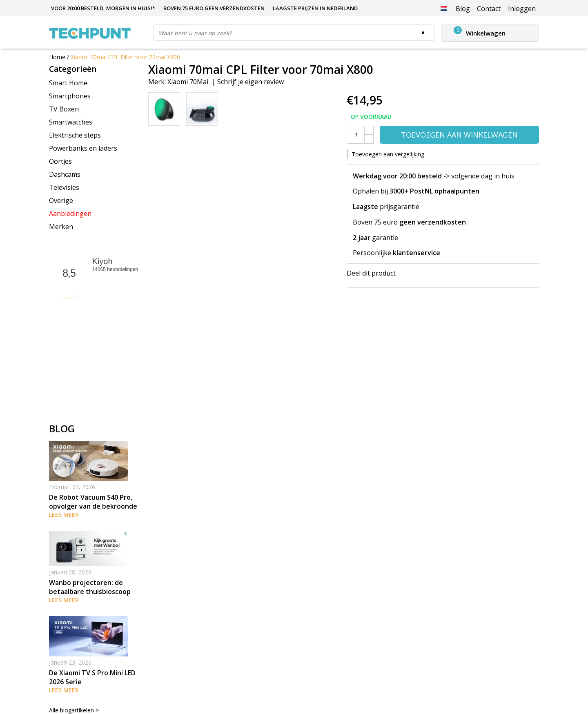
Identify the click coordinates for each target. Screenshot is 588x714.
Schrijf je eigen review (251, 82)
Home (57, 57)
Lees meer (64, 515)
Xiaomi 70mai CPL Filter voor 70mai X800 (125, 57)
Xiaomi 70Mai (188, 82)
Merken (61, 227)
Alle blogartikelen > (74, 710)
